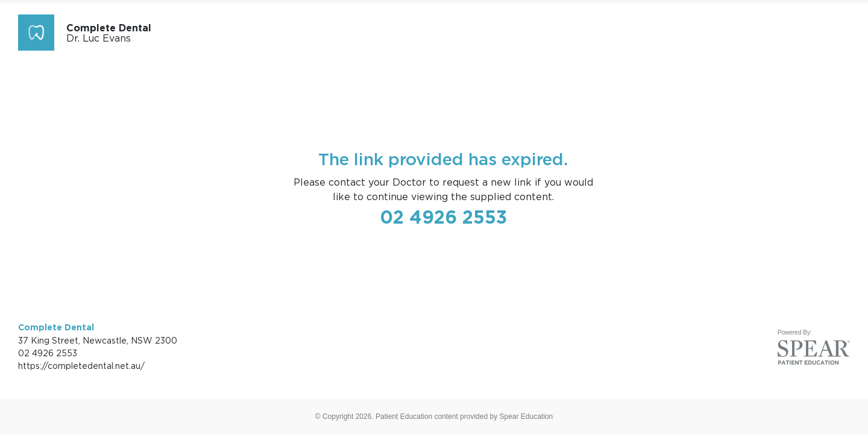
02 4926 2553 (443, 217)
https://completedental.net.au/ (81, 366)
